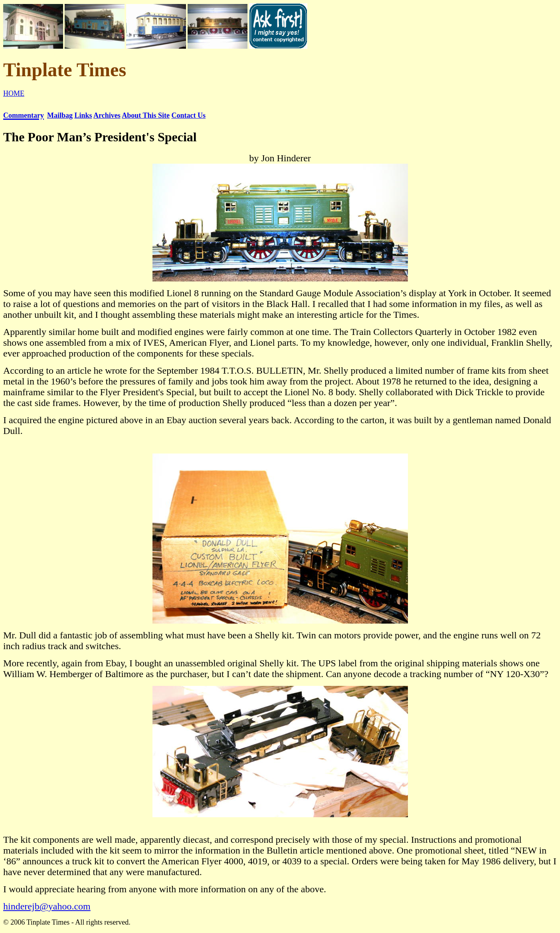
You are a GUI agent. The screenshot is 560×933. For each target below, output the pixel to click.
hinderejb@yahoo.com (47, 906)
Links (83, 115)
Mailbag (60, 115)
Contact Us (188, 115)
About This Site (146, 115)
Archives (107, 115)
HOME (14, 93)
